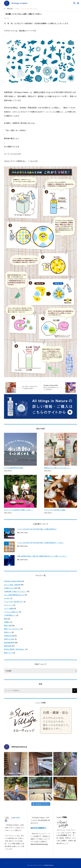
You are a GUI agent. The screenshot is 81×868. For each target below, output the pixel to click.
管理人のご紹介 (9, 639)
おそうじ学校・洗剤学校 (12, 585)
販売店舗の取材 (9, 643)
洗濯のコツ (8, 632)
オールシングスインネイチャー (36, 865)
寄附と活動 (8, 625)
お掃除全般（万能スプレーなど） (15, 591)
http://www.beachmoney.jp (39, 844)
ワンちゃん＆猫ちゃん (11, 612)
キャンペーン (8, 605)
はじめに (7, 598)
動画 (5, 619)
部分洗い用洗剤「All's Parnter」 (15, 649)
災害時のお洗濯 (9, 636)
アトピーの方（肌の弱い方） (14, 602)
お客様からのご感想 (11, 588)
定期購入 (7, 622)
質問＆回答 (8, 646)
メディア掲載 (8, 608)
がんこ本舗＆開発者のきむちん (14, 595)
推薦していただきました (12, 629)
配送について (8, 653)
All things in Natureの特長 (12, 581)
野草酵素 (64, 835)
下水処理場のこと (10, 615)
